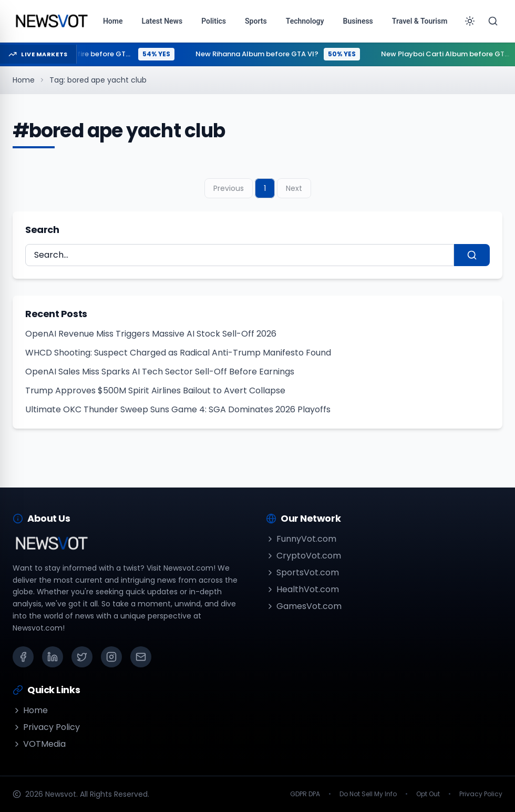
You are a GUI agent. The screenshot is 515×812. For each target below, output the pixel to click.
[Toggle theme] (470, 21)
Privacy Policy (46, 727)
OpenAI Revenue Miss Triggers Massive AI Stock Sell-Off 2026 (151, 334)
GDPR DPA (305, 794)
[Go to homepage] (51, 21)
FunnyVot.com (301, 539)
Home (24, 80)
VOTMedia (39, 744)
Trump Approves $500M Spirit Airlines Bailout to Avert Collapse (155, 390)
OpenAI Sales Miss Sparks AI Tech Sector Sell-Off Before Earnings (160, 372)
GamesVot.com (304, 606)
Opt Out (428, 794)
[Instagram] (111, 657)
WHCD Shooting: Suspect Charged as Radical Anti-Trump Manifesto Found (178, 353)
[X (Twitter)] (82, 657)
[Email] (141, 657)
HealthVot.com (302, 589)
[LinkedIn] (53, 657)
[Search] (493, 21)
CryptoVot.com (303, 556)
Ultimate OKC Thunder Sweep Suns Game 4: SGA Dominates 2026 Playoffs (178, 409)
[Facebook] (23, 657)
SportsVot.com (302, 572)
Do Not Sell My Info (368, 794)
